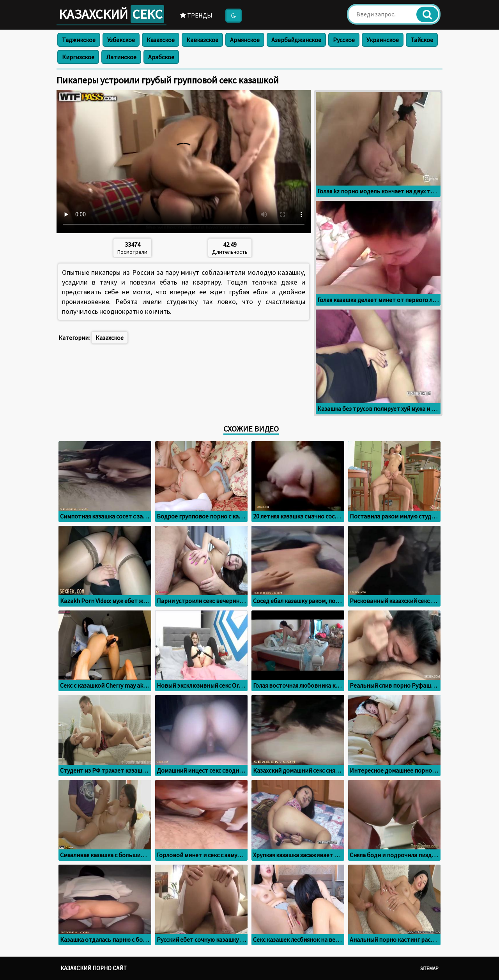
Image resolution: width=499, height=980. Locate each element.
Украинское (383, 40)
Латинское (121, 57)
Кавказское (202, 40)
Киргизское (78, 57)
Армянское (245, 40)
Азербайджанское (296, 40)
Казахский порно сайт (94, 968)
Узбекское (121, 40)
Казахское (161, 40)
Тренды (196, 15)
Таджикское (79, 40)
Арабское (161, 57)
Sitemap (429, 969)
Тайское (422, 40)
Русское (344, 40)
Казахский (111, 14)
